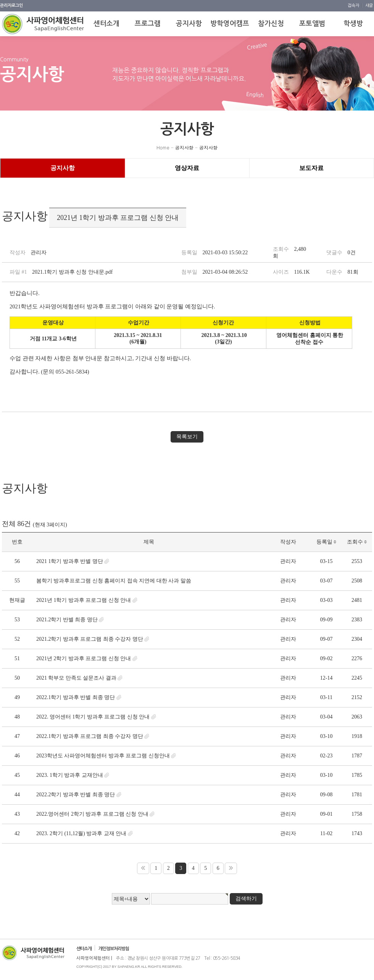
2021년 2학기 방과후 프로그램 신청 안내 (84, 658)
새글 (369, 6)
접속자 (354, 6)
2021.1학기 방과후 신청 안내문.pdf (72, 272)
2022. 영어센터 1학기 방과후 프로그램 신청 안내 (93, 717)
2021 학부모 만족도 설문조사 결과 (76, 678)
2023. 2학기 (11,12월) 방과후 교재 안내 (81, 833)
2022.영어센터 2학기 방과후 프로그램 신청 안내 (92, 814)
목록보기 (187, 437)
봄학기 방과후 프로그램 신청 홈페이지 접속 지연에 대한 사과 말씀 (114, 581)
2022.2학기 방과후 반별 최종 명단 (76, 795)
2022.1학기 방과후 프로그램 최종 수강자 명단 (90, 736)
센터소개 (84, 949)
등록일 (326, 542)
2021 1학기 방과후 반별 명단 (70, 561)
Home (163, 147)
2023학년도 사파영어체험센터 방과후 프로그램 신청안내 (103, 756)
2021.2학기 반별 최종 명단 (67, 620)
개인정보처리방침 (114, 949)
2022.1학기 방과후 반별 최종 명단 (76, 697)
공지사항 (184, 147)
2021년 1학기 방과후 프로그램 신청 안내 (84, 600)
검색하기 (246, 899)
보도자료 (311, 168)
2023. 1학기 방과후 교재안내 (70, 775)
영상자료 (187, 168)
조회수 (357, 542)
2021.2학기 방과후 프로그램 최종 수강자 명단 (90, 639)
